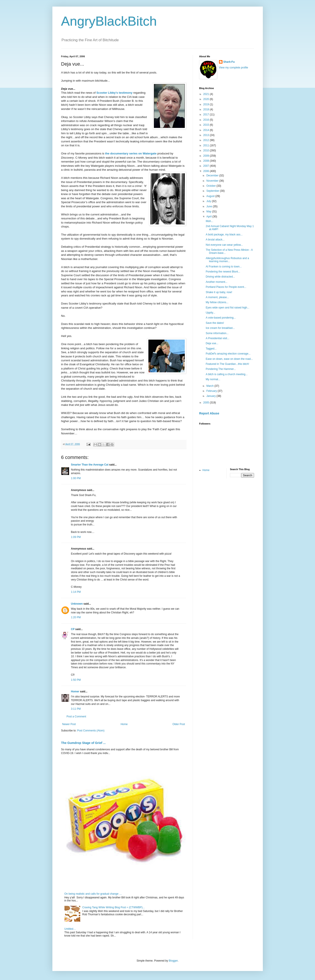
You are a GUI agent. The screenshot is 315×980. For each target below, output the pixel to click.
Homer (75, 692)
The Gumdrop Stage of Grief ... (83, 743)
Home (124, 724)
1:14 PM (76, 592)
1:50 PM (76, 680)
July (209, 201)
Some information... (217, 333)
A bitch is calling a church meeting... (227, 374)
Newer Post (69, 724)
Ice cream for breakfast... (220, 328)
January (211, 396)
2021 (206, 94)
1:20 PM (76, 617)
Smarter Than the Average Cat (90, 465)
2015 (206, 125)
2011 (206, 145)
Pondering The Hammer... (221, 369)
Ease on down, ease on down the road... (229, 359)
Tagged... (211, 349)
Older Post (179, 724)
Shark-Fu (229, 62)
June (209, 206)
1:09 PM (76, 537)
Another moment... (216, 282)
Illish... (209, 221)
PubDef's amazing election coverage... (228, 354)
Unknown (77, 604)
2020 (206, 99)
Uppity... (210, 313)
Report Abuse (209, 413)
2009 (206, 156)
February (212, 391)
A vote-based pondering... (221, 318)
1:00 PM (76, 478)
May (209, 211)
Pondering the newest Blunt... (223, 272)
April (209, 217)
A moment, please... (217, 297)
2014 (206, 130)
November (213, 181)
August (211, 196)
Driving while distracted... (220, 277)
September (213, 191)
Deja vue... (212, 343)
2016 (206, 120)
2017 (206, 115)
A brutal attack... (215, 240)
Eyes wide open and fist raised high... (227, 308)
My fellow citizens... (217, 302)
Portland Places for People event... (226, 287)
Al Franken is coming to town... (224, 267)
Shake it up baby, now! (219, 292)
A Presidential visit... (217, 338)
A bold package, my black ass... (224, 235)
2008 (206, 161)
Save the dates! (215, 323)
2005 (206, 403)
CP (73, 629)
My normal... (213, 379)
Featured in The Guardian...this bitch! (227, 364)
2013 (206, 135)
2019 (206, 104)
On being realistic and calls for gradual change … (93, 894)
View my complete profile (234, 68)
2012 (206, 140)
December (213, 176)
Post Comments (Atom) (91, 731)
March (210, 386)
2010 (206, 150)
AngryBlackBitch (109, 21)
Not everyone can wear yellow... (224, 245)
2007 (206, 166)
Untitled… (70, 929)
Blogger (173, 961)
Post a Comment (76, 717)
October (211, 186)
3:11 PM (76, 709)
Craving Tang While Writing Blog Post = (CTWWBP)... (113, 907)
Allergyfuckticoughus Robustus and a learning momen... (227, 260)
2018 (206, 109)
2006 (206, 171)
